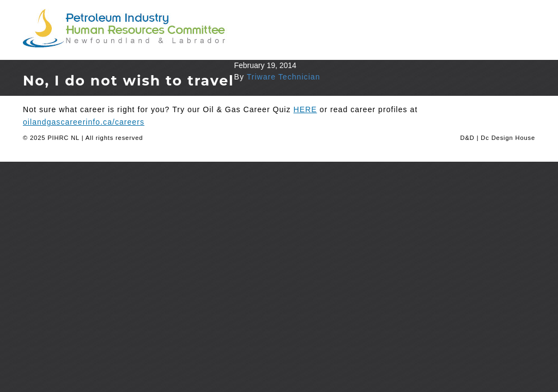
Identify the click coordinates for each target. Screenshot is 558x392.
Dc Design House (508, 138)
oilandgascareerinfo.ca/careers (84, 122)
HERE (305, 109)
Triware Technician (284, 77)
